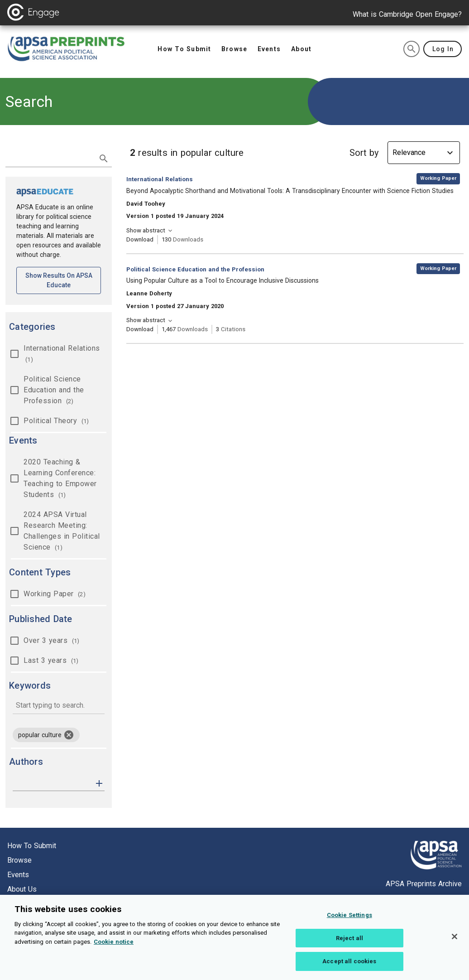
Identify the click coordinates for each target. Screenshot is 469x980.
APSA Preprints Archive (424, 884)
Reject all (349, 947)
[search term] (50, 158)
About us (22, 889)
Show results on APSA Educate (63, 280)
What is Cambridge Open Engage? (407, 14)
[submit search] (104, 159)
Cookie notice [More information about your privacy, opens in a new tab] (114, 951)
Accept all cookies (349, 970)
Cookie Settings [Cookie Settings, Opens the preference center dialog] (349, 924)
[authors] (52, 783)
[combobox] (59, 706)
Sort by (364, 153)
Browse (19, 860)
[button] (99, 783)
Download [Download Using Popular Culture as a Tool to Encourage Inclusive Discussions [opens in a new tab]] (140, 329)
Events (18, 875)
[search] (412, 49)
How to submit (32, 846)
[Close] (455, 946)
